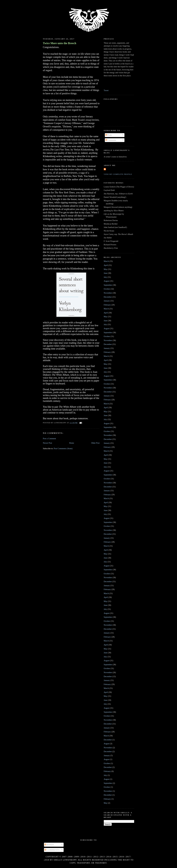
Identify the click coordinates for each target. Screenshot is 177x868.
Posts (109, 135)
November (108, 293)
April (106, 265)
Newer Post (47, 443)
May (106, 269)
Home (72, 443)
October (107, 289)
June (106, 273)
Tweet (106, 90)
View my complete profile (118, 174)
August (107, 281)
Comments (111, 140)
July (105, 277)
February (107, 305)
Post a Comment (49, 438)
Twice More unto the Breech (60, 43)
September (108, 285)
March (106, 261)
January (107, 301)
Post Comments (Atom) (63, 448)
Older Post (95, 443)
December (108, 297)
